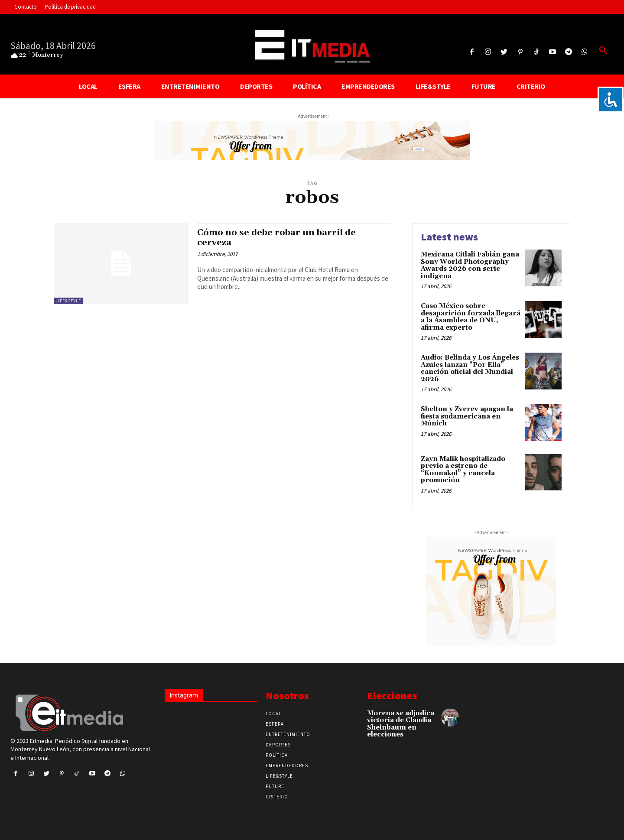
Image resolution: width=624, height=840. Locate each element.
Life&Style (68, 301)
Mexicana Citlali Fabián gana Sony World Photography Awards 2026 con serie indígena (470, 265)
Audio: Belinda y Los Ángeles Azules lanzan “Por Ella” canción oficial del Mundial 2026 (470, 368)
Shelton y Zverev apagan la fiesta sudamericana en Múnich (467, 416)
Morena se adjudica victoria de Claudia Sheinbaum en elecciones (401, 724)
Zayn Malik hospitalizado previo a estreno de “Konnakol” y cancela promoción (463, 470)
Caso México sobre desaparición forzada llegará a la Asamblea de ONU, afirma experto (471, 317)
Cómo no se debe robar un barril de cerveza (280, 238)
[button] (603, 51)
